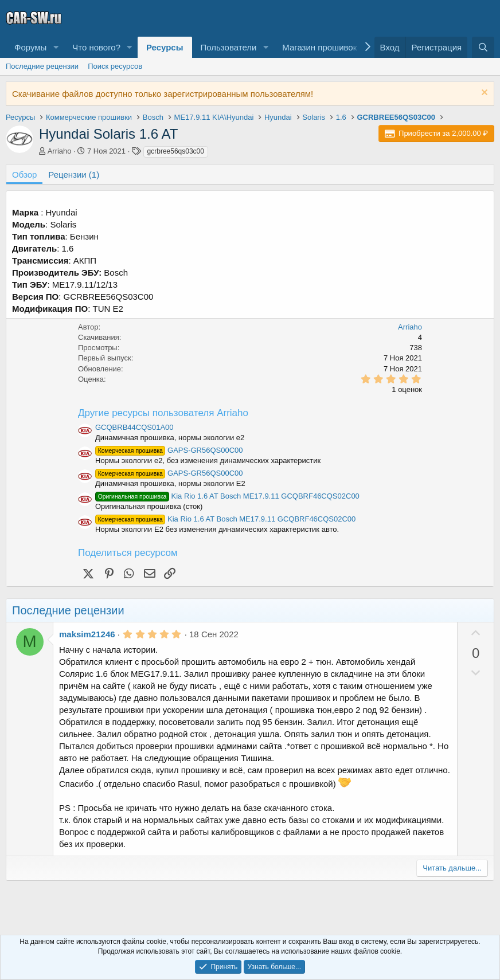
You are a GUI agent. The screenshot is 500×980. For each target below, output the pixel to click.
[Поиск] (483, 47)
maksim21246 (87, 634)
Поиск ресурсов (115, 66)
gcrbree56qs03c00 (176, 151)
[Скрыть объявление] (483, 94)
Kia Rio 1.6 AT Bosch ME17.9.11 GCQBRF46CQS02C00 (227, 496)
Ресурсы (165, 47)
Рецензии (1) (74, 175)
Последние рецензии (42, 66)
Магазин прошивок (319, 47)
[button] (56, 47)
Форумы (30, 47)
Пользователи (229, 47)
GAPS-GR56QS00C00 (169, 450)
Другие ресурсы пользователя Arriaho (163, 413)
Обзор (24, 175)
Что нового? (96, 47)
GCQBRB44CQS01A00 (134, 427)
